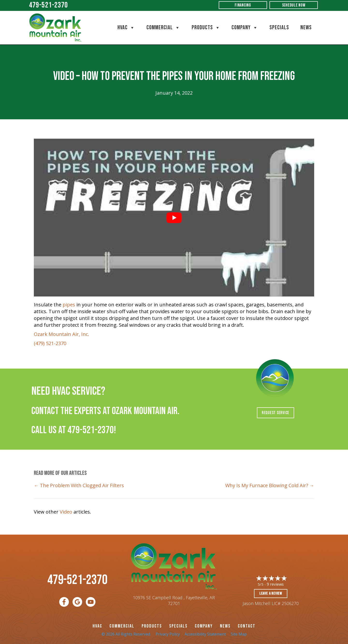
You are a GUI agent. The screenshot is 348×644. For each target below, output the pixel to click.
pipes (69, 305)
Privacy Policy (168, 634)
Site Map (239, 634)
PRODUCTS (152, 626)
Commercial (163, 28)
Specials (279, 27)
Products (206, 28)
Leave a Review (271, 594)
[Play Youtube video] (174, 218)
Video (66, 512)
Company (245, 28)
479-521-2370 (48, 5)
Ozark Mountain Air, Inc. (62, 334)
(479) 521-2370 (50, 343)
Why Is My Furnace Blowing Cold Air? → (270, 485)
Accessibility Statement (205, 634)
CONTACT (247, 626)
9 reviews (275, 584)
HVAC (126, 28)
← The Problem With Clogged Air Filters (79, 485)
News (306, 27)
